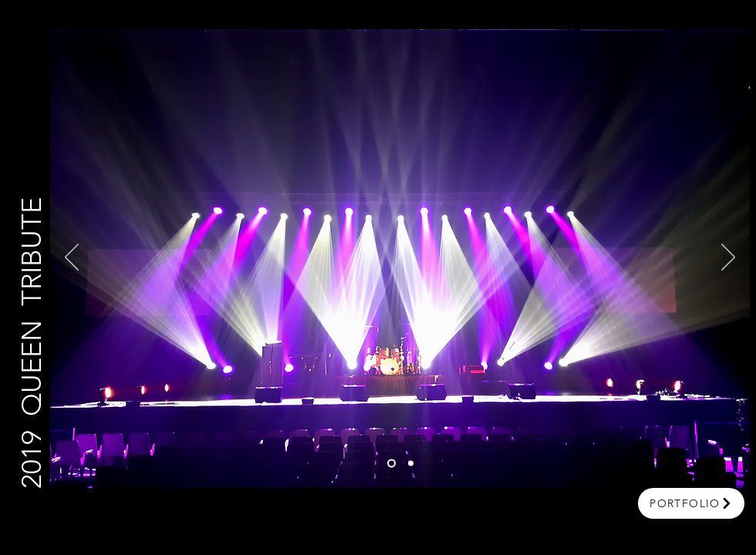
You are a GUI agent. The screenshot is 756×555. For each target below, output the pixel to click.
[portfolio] (691, 503)
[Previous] (72, 258)
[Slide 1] (391, 464)
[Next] (728, 258)
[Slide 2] (411, 464)
